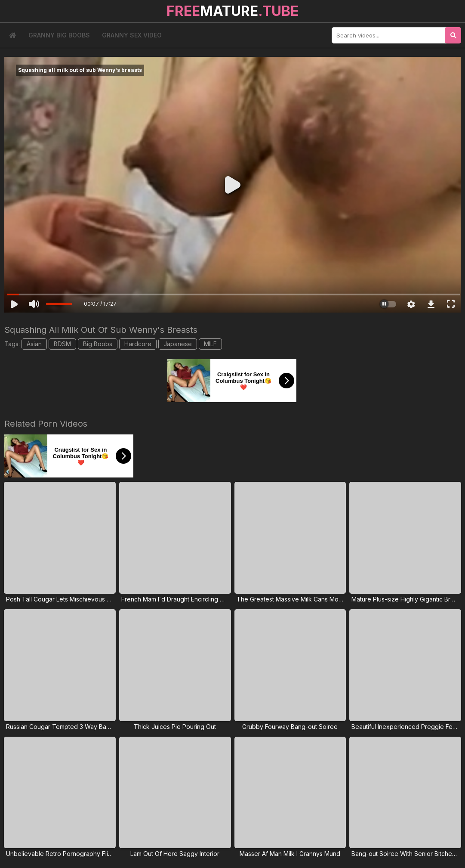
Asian (34, 344)
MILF (210, 344)
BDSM (62, 344)
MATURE (232, 11)
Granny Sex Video (132, 35)
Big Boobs (98, 344)
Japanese (178, 344)
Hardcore (138, 344)
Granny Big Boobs (59, 35)
